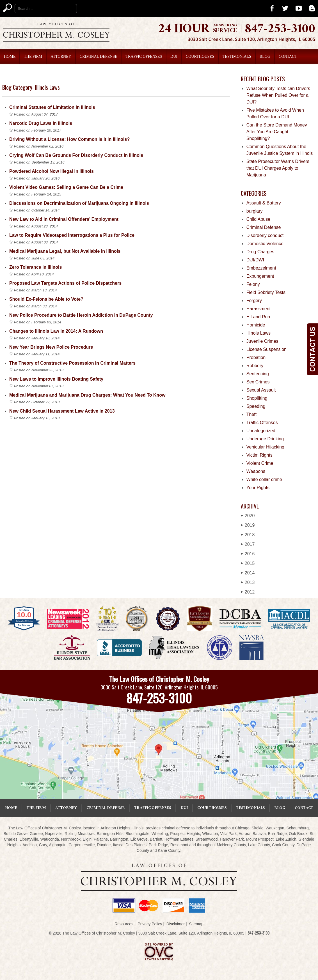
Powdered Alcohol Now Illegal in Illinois (52, 171)
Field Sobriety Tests (266, 292)
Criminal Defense (99, 57)
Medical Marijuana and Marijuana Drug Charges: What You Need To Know (87, 395)
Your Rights (258, 488)
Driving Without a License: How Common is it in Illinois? (69, 139)
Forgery (254, 301)
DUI (174, 57)
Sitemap (196, 924)
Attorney (61, 57)
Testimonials (237, 57)
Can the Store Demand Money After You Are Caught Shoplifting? (277, 132)
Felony (253, 284)
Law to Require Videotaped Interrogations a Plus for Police (72, 235)
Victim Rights (259, 455)
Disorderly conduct (265, 235)
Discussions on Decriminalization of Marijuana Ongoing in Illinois (79, 203)
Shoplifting (257, 398)
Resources (124, 924)
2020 (248, 516)
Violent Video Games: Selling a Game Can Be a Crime (66, 187)
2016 (248, 554)
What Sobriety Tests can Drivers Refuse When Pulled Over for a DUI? (278, 95)
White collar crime (264, 479)
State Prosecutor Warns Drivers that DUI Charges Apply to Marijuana (278, 168)
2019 (248, 525)
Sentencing (258, 374)
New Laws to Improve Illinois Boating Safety (56, 379)
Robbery (255, 366)
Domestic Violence (265, 244)
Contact (288, 57)
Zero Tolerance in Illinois (36, 267)
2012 (248, 592)
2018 (248, 535)
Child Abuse (258, 219)
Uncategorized (261, 431)
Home (10, 57)
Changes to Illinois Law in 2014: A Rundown (56, 331)
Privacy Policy (150, 924)
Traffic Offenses (144, 57)
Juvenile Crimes (262, 341)
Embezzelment (261, 268)
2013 (248, 582)
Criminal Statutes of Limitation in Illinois (52, 107)
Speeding (256, 406)
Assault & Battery (264, 203)
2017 (248, 544)
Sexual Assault (261, 390)
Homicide (256, 325)
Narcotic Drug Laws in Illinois (41, 123)
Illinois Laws (258, 333)
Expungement (260, 276)
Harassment (258, 309)
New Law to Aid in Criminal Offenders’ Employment (64, 219)
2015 (248, 563)
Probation (256, 357)
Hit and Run (258, 317)
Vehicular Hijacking (265, 447)
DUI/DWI (255, 260)
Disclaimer (176, 924)
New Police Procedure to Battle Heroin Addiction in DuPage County (81, 315)
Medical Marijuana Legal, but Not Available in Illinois (65, 251)
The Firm (33, 57)
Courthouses (200, 57)
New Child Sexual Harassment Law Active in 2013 (62, 411)
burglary (255, 211)
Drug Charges (260, 252)
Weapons (256, 471)
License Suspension (266, 349)
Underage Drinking (265, 439)
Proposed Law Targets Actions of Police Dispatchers (65, 283)
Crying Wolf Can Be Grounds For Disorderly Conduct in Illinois (76, 155)
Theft (251, 414)
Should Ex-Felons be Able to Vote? (46, 299)
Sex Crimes (258, 382)
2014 (248, 573)
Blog (265, 57)
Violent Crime (260, 463)
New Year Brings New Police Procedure (51, 347)
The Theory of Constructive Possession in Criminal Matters (72, 363)
